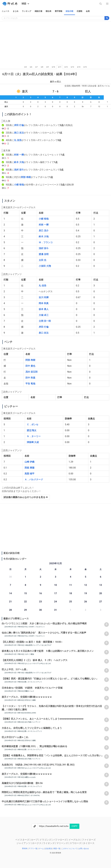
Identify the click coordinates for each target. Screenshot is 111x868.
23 (40, 602)
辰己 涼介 (44, 231)
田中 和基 (30, 378)
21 (10, 602)
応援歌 (80, 11)
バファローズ (60, 840)
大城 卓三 (44, 315)
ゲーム (41, 849)
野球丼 (25, 849)
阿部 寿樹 (26, 177)
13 (101, 585)
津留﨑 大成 (33, 442)
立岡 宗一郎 (45, 321)
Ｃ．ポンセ (33, 424)
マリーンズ (62, 843)
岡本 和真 (44, 303)
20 (101, 593)
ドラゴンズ (46, 840)
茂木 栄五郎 (32, 372)
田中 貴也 (30, 366)
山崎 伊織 (29, 462)
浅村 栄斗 (19, 170)
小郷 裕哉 (19, 185)
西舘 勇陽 (29, 468)
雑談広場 (38, 11)
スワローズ (76, 843)
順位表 (48, 11)
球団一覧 (57, 849)
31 (55, 610)
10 (55, 585)
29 (25, 610)
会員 (88, 11)
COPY (75, 826)
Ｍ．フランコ (46, 242)
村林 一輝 (19, 155)
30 (40, 610)
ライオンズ (49, 843)
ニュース (5, 11)
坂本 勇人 (44, 309)
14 (10, 593)
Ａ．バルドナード (34, 479)
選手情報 (59, 11)
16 (40, 593)
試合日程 (70, 11)
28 (10, 610)
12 (86, 585)
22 (25, 602)
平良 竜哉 (30, 384)
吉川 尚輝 (44, 297)
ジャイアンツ (24, 843)
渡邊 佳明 (44, 254)
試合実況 (49, 849)
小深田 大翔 (45, 266)
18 (71, 593)
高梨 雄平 (29, 474)
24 (55, 602)
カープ (35, 840)
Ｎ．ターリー (34, 436)
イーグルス (75, 840)
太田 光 (42, 260)
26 (86, 602)
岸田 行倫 (19, 125)
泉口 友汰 (19, 133)
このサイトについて (70, 849)
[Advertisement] (55, 43)
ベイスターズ (23, 840)
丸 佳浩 (18, 140)
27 (101, 602)
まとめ (16, 11)
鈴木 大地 (19, 162)
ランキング (27, 11)
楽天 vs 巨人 (56, 82)
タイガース (89, 843)
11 (71, 585)
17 (55, 593)
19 (86, 593)
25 (71, 602)
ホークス (37, 843)
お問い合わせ (84, 849)
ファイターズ (89, 840)
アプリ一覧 (33, 849)
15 (25, 593)
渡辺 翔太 (32, 430)
